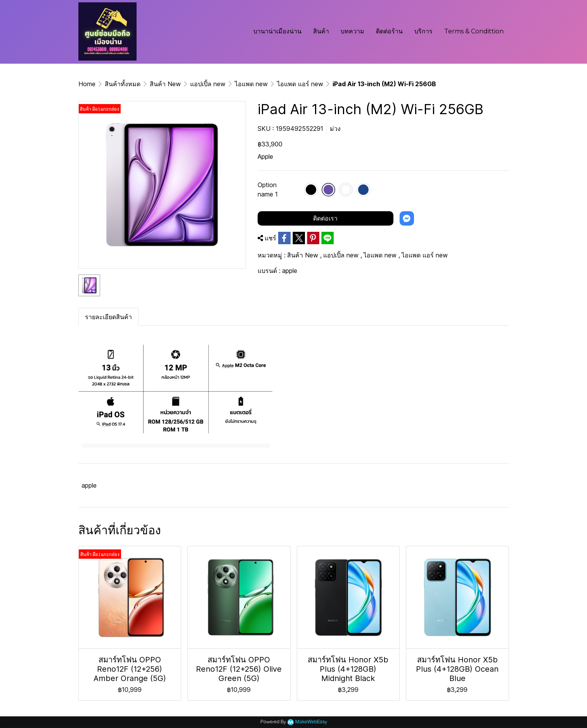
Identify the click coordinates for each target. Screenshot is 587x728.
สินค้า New (165, 84)
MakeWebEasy (311, 722)
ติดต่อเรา (325, 218)
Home (87, 84)
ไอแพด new (251, 84)
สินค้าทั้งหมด (123, 84)
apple (290, 271)
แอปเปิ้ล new (208, 84)
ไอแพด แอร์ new (300, 84)
